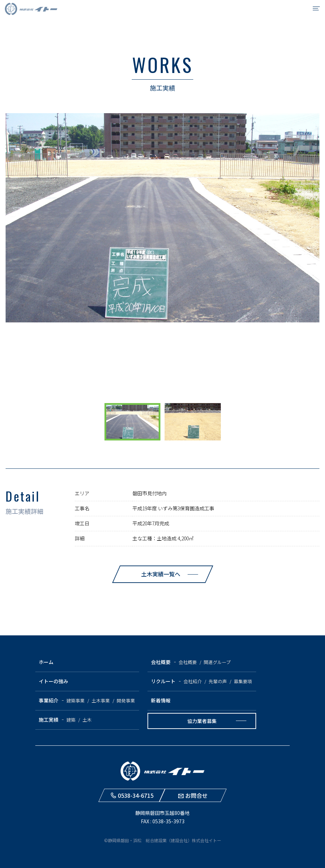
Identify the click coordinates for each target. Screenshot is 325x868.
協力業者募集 (202, 721)
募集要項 (243, 681)
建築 (71, 720)
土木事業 (101, 701)
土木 (87, 720)
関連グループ (217, 662)
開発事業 (126, 701)
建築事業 (75, 701)
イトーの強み (53, 681)
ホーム (46, 662)
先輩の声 (218, 681)
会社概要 (161, 662)
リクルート (163, 681)
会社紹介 (193, 681)
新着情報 (161, 700)
